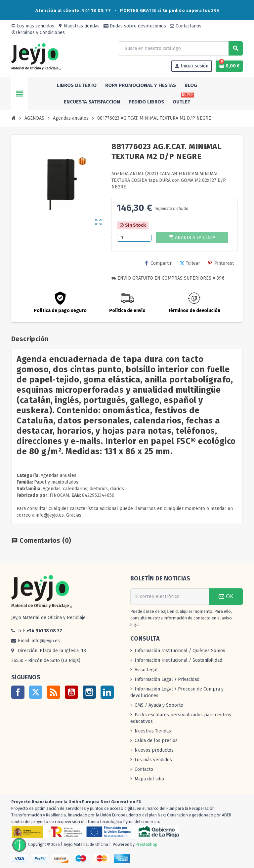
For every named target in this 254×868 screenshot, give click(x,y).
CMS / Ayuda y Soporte (159, 705)
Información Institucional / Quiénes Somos (180, 651)
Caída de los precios (156, 741)
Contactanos (186, 26)
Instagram (89, 692)
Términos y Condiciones (38, 33)
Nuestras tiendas (79, 26)
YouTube (71, 692)
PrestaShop (147, 844)
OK (226, 596)
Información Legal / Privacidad (167, 679)
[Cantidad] (134, 238)
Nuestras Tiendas (153, 731)
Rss (54, 692)
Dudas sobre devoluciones (135, 26)
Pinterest (221, 263)
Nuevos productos (154, 750)
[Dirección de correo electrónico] (170, 597)
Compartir (158, 263)
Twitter (36, 692)
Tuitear (190, 263)
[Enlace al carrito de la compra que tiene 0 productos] (229, 66)
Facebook (18, 692)
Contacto (144, 769)
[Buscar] (180, 48)
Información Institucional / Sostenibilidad (178, 660)
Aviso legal (146, 670)
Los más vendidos (33, 26)
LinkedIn (107, 692)
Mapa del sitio (149, 779)
